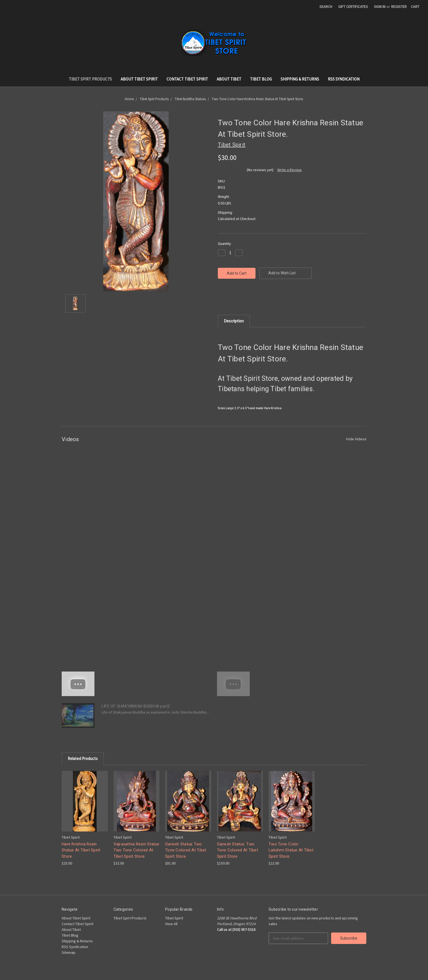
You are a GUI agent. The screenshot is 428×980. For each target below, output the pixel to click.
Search (326, 7)
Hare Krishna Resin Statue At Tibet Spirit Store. (81, 850)
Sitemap (69, 952)
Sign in (380, 7)
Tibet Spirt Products (90, 79)
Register (399, 7)
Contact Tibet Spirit (187, 79)
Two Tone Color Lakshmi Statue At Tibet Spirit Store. (291, 850)
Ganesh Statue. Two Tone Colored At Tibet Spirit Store (237, 850)
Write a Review (289, 170)
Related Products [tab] (83, 758)
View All (171, 924)
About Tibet (229, 79)
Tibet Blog (261, 79)
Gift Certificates (353, 7)
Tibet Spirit (174, 918)
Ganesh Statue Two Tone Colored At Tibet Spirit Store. (186, 850)
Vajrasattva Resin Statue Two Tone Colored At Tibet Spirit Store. (136, 850)
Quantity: (225, 244)
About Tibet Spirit (139, 79)
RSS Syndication (344, 79)
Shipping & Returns (300, 79)
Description (234, 321)
